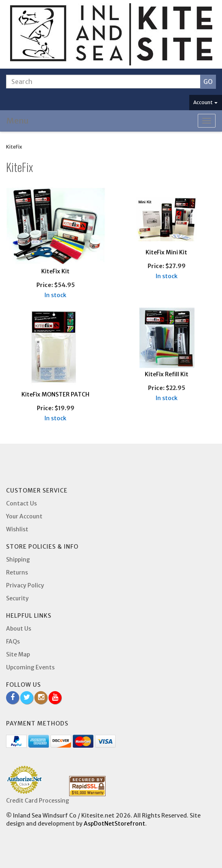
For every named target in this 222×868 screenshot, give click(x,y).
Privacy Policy (25, 585)
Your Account (24, 516)
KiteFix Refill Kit (167, 374)
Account (205, 102)
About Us (19, 629)
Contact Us (21, 503)
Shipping (18, 560)
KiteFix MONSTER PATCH (55, 394)
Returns (17, 572)
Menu (18, 121)
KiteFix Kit (55, 271)
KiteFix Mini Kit (166, 252)
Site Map (18, 654)
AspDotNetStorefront (114, 824)
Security (17, 598)
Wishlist (17, 529)
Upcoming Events (30, 667)
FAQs (13, 642)
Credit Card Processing (38, 801)
